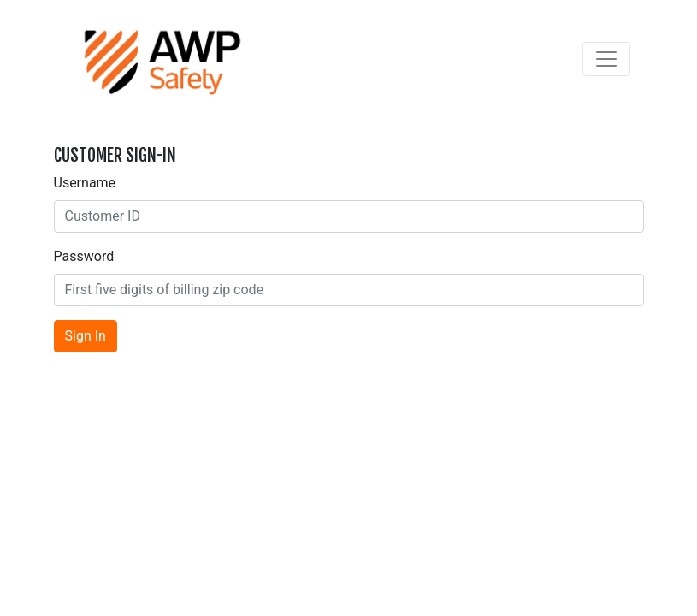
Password (84, 256)
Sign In (86, 336)
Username (85, 183)
